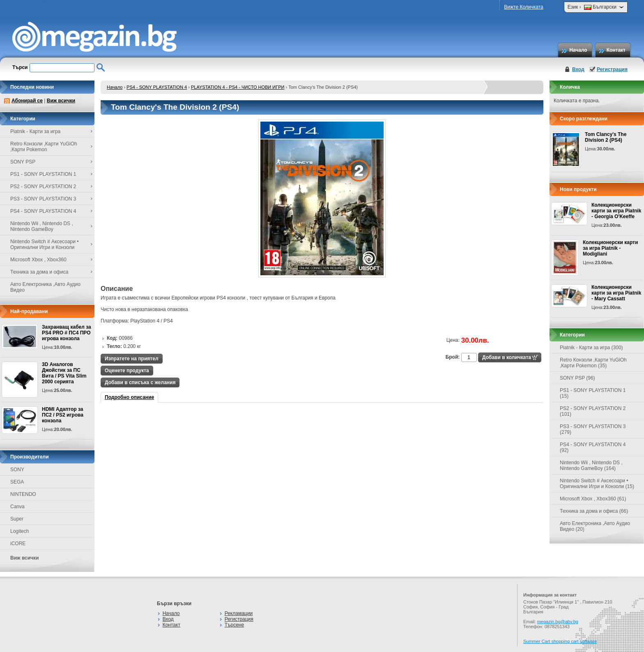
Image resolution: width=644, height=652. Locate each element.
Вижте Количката (523, 7)
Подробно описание (129, 397)
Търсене (234, 625)
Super (17, 519)
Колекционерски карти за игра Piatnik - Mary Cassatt (616, 293)
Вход (578, 69)
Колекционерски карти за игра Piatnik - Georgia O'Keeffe (616, 211)
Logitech (20, 531)
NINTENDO (23, 494)
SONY (17, 470)
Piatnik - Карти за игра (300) (591, 348)
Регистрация (612, 69)
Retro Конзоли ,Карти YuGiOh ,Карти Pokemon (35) (593, 363)
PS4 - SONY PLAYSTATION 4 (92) (593, 447)
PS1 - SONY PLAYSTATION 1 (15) (593, 393)
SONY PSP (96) (577, 378)
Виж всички (61, 101)
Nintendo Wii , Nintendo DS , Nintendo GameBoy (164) (591, 465)
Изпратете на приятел (132, 359)
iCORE (18, 544)
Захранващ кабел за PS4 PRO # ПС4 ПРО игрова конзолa (67, 333)
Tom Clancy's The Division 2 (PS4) (606, 137)
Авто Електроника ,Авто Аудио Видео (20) (595, 526)
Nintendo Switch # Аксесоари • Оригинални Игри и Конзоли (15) (597, 484)
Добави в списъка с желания (140, 382)
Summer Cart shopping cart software (560, 641)
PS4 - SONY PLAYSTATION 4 (157, 87)
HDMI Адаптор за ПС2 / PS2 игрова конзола (63, 415)
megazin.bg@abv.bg (558, 622)
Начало (578, 50)
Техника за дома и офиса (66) (594, 511)
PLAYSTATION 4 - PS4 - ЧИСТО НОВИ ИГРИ (238, 87)
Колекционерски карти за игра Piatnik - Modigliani (610, 248)
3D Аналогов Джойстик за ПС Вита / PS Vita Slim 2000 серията (64, 373)
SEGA (17, 482)
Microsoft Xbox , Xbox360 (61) (593, 499)
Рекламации (239, 613)
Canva (17, 507)
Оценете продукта (127, 371)
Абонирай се (27, 101)
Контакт (616, 50)
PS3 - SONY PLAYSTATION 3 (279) (593, 429)
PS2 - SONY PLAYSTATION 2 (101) (593, 411)
